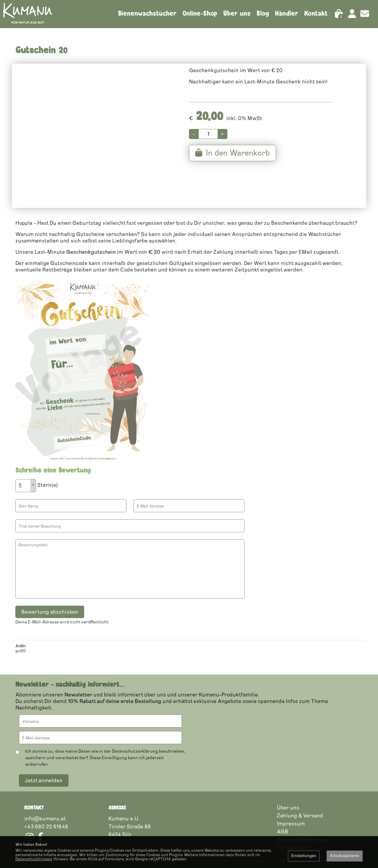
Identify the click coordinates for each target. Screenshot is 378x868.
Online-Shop (200, 13)
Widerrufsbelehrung (302, 811)
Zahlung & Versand (300, 787)
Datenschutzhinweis (34, 859)
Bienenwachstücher (147, 13)
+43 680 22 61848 (46, 798)
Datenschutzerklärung (135, 722)
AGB (282, 803)
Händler (287, 13)
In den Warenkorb (233, 162)
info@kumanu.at (45, 790)
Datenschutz (293, 819)
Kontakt (316, 13)
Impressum (291, 795)
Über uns (237, 13)
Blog (263, 13)
